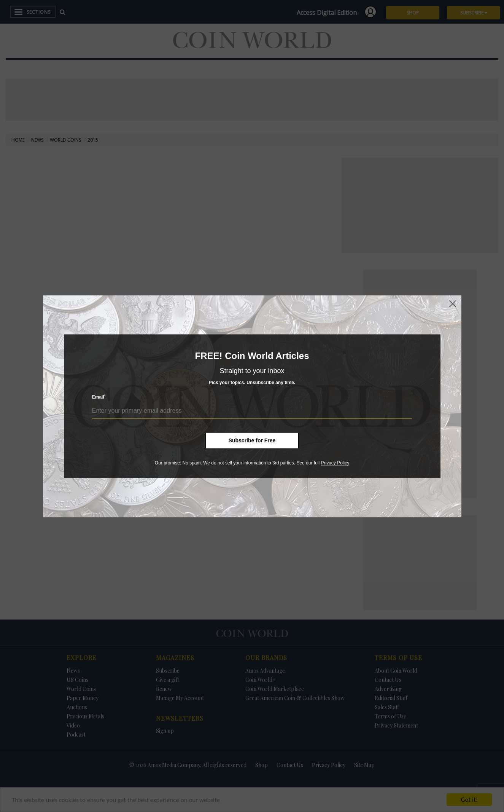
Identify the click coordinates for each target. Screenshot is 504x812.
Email (99, 397)
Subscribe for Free (252, 440)
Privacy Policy (335, 463)
